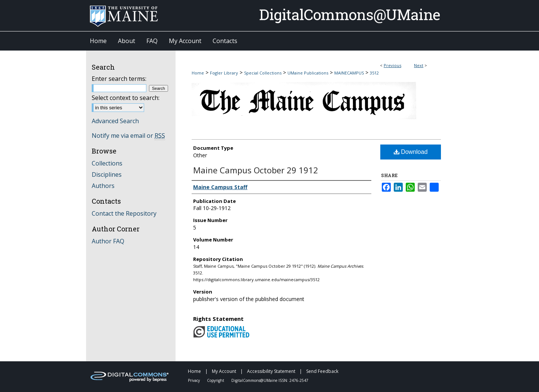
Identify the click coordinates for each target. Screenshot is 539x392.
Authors (103, 186)
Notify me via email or (128, 136)
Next (419, 65)
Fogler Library (224, 73)
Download (411, 152)
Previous (392, 65)
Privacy (194, 380)
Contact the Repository (124, 213)
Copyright (216, 380)
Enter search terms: (119, 79)
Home (198, 73)
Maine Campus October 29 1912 (256, 170)
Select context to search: (126, 98)
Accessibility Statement (272, 371)
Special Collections (263, 73)
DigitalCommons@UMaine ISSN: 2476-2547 (270, 380)
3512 (374, 73)
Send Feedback (322, 371)
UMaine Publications (308, 73)
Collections (107, 163)
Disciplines (107, 174)
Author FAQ (108, 241)
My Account (225, 371)
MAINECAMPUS (349, 73)
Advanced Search (115, 121)
